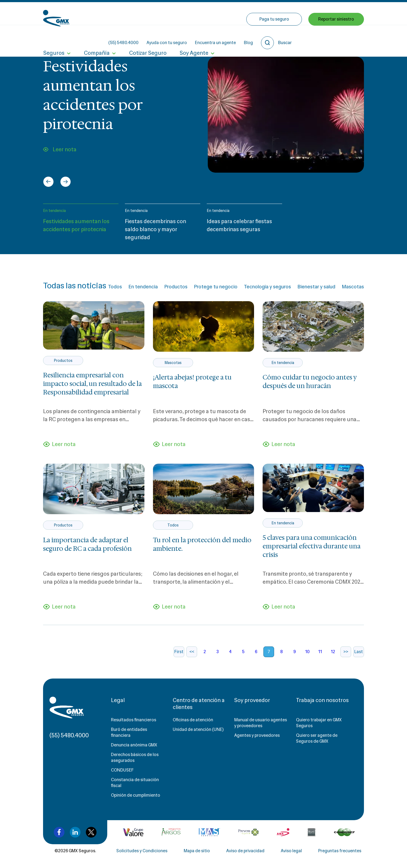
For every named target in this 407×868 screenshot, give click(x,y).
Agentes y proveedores (257, 736)
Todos (115, 287)
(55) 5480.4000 (172, 13)
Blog (297, 13)
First (179, 652)
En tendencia (54, 211)
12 (333, 652)
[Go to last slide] (48, 182)
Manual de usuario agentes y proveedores (261, 723)
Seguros (54, 37)
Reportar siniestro (336, 37)
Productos (176, 287)
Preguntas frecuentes (340, 851)
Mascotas (353, 287)
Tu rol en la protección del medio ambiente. (202, 544)
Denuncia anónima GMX (134, 745)
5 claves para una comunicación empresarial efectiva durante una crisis (312, 547)
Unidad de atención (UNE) (198, 730)
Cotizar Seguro (147, 37)
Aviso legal (291, 851)
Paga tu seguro (274, 37)
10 (307, 652)
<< (192, 652)
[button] (81, 225)
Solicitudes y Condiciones (142, 851)
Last (359, 652)
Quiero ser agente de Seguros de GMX (317, 739)
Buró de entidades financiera (129, 733)
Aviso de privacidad (245, 851)
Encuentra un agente (264, 13)
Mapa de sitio (197, 851)
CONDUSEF (122, 770)
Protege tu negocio (216, 287)
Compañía (96, 37)
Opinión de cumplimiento (136, 795)
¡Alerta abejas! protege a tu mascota (192, 382)
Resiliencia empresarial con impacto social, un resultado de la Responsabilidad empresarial (92, 384)
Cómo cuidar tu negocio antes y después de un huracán (310, 382)
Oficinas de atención (193, 720)
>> (346, 652)
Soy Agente (193, 37)
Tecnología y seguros (267, 287)
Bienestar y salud (316, 287)
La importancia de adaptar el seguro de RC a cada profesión (87, 544)
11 (320, 652)
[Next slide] (66, 182)
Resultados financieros (134, 720)
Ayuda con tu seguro (215, 13)
